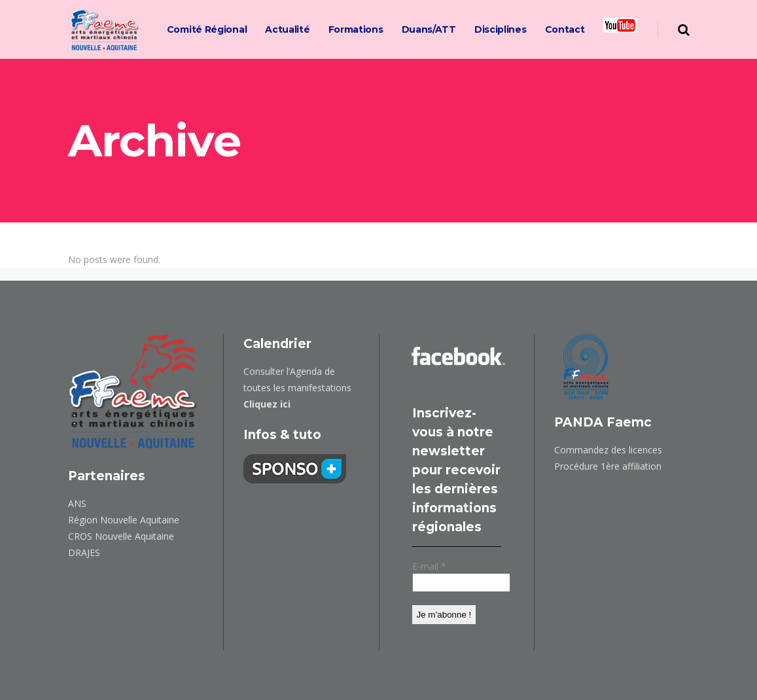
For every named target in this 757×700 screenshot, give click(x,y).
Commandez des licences (608, 450)
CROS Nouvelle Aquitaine (121, 536)
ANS (77, 503)
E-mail (429, 566)
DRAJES (84, 552)
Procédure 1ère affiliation (608, 466)
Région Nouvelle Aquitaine (124, 520)
